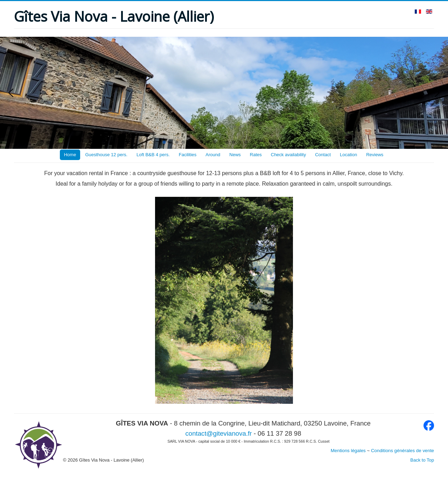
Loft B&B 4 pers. (153, 155)
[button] (11, 93)
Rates (256, 155)
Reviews (375, 155)
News (235, 155)
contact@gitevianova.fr (218, 433)
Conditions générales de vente (402, 451)
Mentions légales (348, 451)
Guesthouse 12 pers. (106, 155)
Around (213, 155)
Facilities (188, 155)
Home (70, 155)
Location (348, 155)
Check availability (288, 155)
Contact (323, 155)
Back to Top (422, 460)
